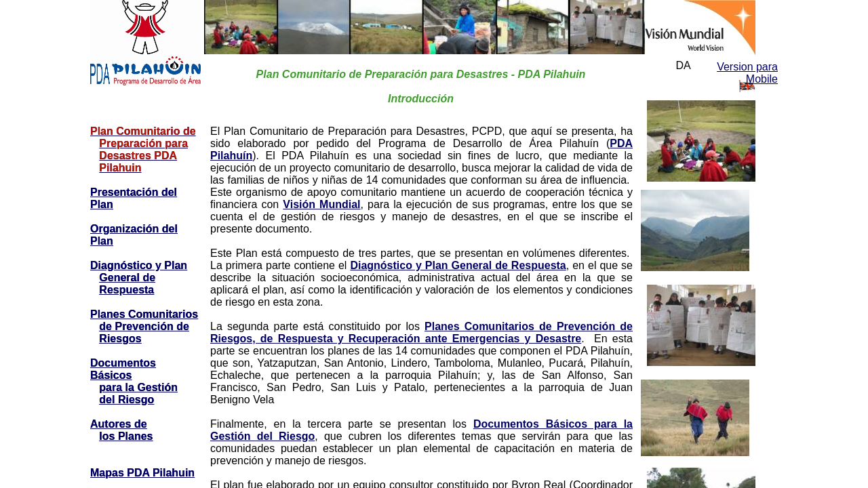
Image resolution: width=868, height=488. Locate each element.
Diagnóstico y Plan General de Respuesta (458, 265)
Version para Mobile (747, 73)
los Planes (126, 436)
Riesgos (120, 339)
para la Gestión (138, 387)
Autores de (119, 424)
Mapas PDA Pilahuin (142, 473)
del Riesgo (126, 400)
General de (127, 278)
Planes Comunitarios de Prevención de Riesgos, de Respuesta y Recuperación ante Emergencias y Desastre (421, 332)
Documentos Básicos (123, 369)
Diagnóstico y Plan (139, 265)
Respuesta (126, 290)
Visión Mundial (321, 204)
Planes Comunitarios (144, 314)
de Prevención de (144, 326)
